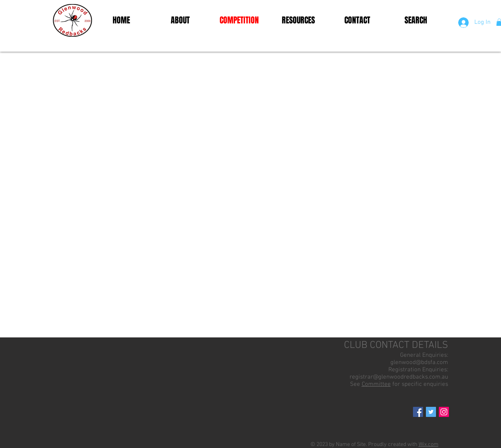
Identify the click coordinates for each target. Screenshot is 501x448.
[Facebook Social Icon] (418, 412)
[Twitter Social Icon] (431, 412)
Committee (376, 384)
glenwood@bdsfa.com (419, 362)
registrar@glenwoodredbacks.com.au (399, 377)
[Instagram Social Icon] (444, 412)
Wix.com (429, 445)
